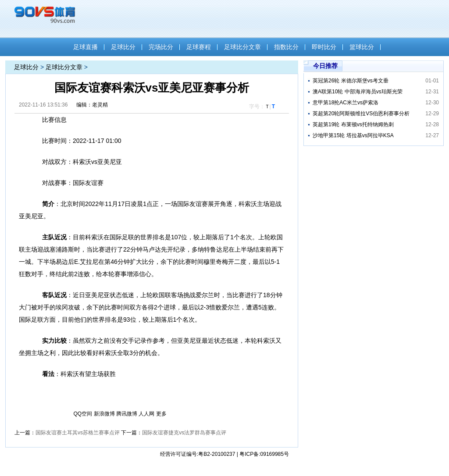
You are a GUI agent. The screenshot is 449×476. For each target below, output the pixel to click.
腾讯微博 (127, 414)
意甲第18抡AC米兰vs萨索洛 (346, 103)
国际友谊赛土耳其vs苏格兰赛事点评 (78, 433)
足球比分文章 (242, 47)
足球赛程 (199, 47)
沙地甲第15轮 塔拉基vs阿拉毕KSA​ (353, 135)
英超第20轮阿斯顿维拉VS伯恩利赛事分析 (361, 114)
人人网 (146, 414)
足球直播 (86, 47)
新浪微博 (104, 414)
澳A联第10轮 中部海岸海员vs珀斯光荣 (358, 92)
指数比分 (286, 47)
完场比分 (161, 47)
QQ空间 (83, 414)
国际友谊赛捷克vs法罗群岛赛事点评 (184, 433)
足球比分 (123, 47)
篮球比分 (362, 47)
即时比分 (324, 47)
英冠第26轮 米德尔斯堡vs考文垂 (351, 81)
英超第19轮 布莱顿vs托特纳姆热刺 (353, 124)
